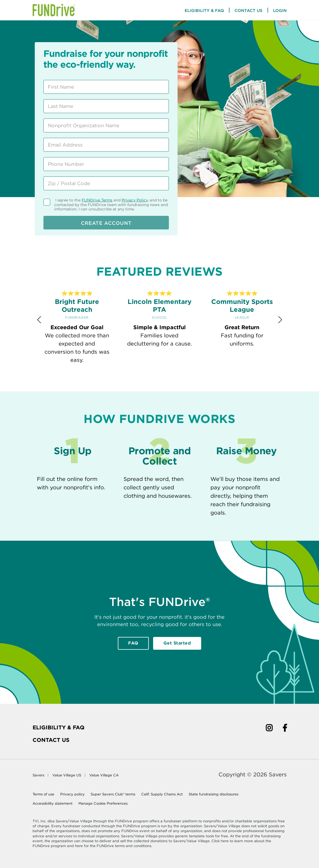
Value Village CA (104, 775)
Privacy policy (72, 794)
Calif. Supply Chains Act (162, 794)
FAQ (133, 643)
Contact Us (249, 11)
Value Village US (67, 775)
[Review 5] (178, 380)
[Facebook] (285, 729)
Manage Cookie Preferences (103, 803)
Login (280, 11)
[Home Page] (54, 10)
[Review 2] (141, 380)
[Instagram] (269, 729)
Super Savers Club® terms (113, 794)
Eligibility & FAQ (59, 727)
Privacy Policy (135, 200)
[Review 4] (166, 380)
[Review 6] (190, 380)
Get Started (177, 643)
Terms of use (43, 794)
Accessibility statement (53, 803)
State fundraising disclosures (214, 794)
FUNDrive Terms (97, 200)
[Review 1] (129, 380)
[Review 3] (153, 380)
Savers (38, 775)
